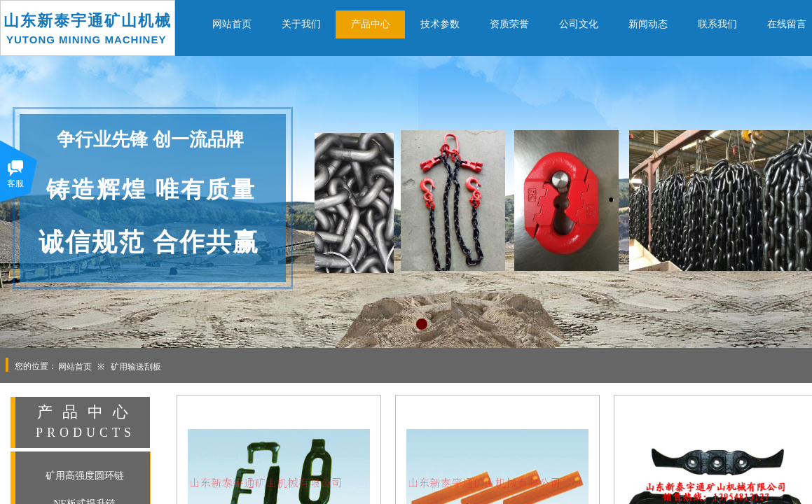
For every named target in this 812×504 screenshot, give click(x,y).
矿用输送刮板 (136, 367)
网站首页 (75, 367)
